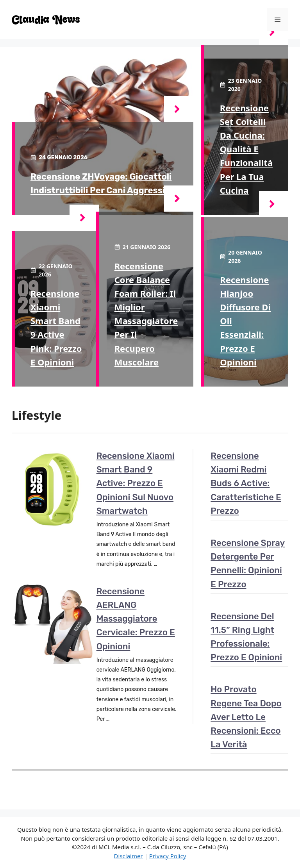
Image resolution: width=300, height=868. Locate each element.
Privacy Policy (168, 856)
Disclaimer (129, 856)
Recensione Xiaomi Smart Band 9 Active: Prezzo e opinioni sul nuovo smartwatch (136, 483)
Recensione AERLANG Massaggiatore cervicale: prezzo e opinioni (136, 619)
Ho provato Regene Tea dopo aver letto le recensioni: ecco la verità (246, 717)
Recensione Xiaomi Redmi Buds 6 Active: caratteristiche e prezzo (246, 483)
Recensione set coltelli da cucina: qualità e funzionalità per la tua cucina (246, 149)
